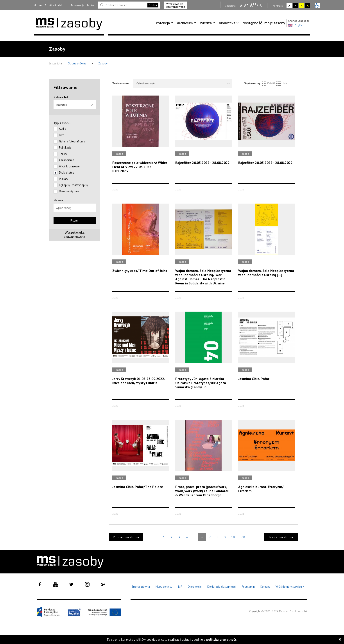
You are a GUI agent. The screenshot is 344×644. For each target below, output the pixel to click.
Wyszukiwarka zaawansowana (176, 5)
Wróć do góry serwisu (290, 587)
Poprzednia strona (126, 537)
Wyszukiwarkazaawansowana (75, 235)
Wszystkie (75, 105)
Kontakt (265, 587)
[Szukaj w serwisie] (122, 5)
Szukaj (153, 5)
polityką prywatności (222, 640)
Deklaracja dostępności (222, 587)
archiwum (185, 23)
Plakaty (64, 179)
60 (243, 537)
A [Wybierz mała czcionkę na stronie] (241, 5)
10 (233, 537)
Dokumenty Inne (69, 191)
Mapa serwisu (164, 587)
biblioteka (227, 23)
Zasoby (103, 63)
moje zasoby (275, 23)
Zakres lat (61, 97)
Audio (63, 129)
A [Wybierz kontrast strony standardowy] (289, 6)
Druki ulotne (67, 173)
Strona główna (78, 63)
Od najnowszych (183, 83)
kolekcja (163, 23)
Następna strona (281, 537)
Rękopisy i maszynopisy (73, 185)
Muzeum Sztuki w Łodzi (48, 5)
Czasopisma (67, 160)
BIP (180, 587)
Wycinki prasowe (69, 166)
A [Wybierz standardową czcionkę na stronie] (246, 5)
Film (62, 135)
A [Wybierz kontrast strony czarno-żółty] (308, 6)
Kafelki (269, 83)
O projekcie (195, 587)
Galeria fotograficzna (72, 141)
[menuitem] (165, 23)
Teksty (63, 154)
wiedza (206, 23)
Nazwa (58, 200)
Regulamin (248, 587)
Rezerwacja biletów (82, 5)
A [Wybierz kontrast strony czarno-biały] (295, 6)
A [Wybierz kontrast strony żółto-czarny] (302, 6)
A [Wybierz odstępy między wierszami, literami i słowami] (261, 5)
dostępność (252, 23)
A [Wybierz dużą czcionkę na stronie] (253, 5)
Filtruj (75, 221)
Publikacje (65, 148)
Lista (281, 83)
